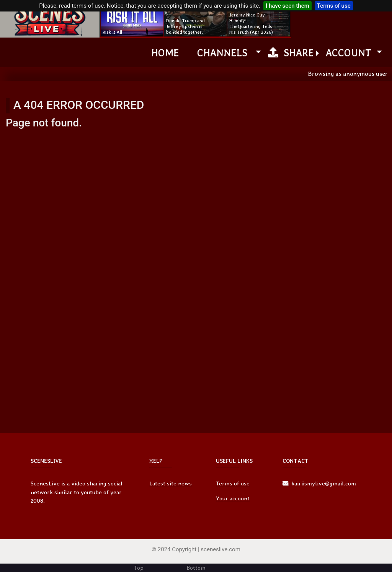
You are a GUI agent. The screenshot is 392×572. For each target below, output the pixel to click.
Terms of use (334, 6)
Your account (233, 498)
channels (225, 52)
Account (350, 52)
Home (165, 52)
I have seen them (287, 6)
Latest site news (171, 483)
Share (291, 52)
